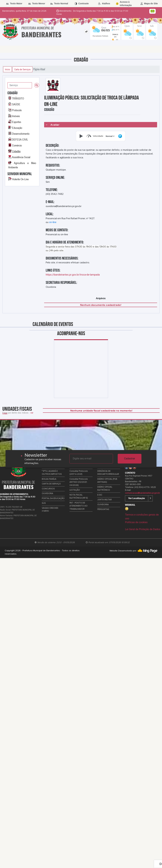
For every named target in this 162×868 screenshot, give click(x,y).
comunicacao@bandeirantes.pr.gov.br (142, 493)
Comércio (17, 145)
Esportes (17, 122)
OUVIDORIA (47, 494)
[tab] (86, 31)
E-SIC (100, 495)
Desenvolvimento (21, 134)
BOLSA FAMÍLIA (49, 479)
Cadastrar (130, 459)
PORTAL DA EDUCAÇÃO (53, 498)
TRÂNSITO (18, 98)
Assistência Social (21, 157)
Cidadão (16, 151)
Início (7, 69)
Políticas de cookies (136, 522)
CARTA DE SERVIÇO (51, 484)
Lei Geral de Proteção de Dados (143, 529)
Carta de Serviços (22, 69)
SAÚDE (16, 104)
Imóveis (16, 116)
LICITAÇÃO (75, 490)
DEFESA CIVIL (20, 139)
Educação (17, 128)
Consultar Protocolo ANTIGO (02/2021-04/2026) (79, 482)
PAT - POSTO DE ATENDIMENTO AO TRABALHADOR (78, 506)
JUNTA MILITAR (104, 500)
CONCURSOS (48, 489)
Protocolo (17, 110)
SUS (44, 503)
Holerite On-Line (20, 179)
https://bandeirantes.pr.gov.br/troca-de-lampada (73, 275)
